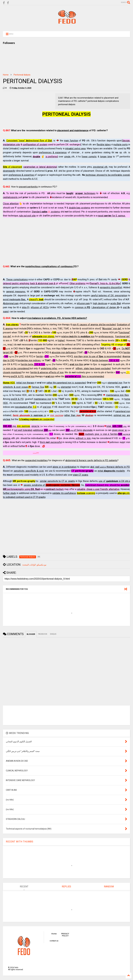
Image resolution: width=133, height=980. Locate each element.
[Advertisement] (66, 241)
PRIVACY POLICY (65, 935)
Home (6, 75)
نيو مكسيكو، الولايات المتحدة (34, 565)
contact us (54, 941)
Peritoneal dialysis (22, 75)
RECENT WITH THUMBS (20, 842)
